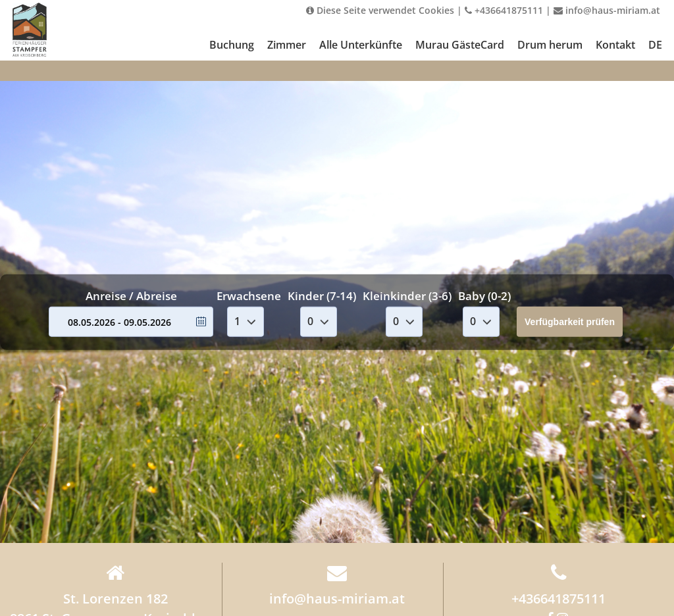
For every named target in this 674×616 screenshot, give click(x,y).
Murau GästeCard (460, 45)
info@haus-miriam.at (607, 10)
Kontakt (615, 45)
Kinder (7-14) (322, 296)
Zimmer (287, 45)
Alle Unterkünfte (361, 45)
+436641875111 (504, 10)
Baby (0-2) (484, 296)
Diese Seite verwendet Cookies (380, 10)
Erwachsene (249, 296)
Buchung (232, 45)
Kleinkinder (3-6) (407, 296)
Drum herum (550, 45)
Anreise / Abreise (131, 296)
